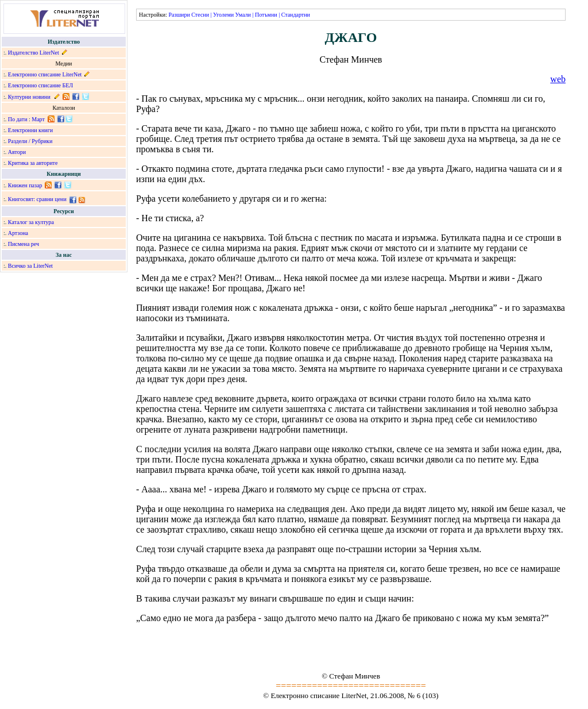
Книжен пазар (25, 185)
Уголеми (223, 15)
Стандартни (296, 15)
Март (38, 119)
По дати (18, 119)
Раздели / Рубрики (30, 141)
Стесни (200, 15)
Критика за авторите (33, 163)
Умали (243, 15)
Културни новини (29, 97)
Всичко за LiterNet (30, 266)
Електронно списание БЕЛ (40, 85)
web (558, 79)
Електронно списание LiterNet (45, 74)
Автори (17, 152)
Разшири (179, 15)
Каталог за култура (31, 222)
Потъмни (266, 15)
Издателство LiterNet (34, 53)
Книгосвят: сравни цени (37, 199)
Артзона (18, 233)
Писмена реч (24, 244)
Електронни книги (30, 130)
